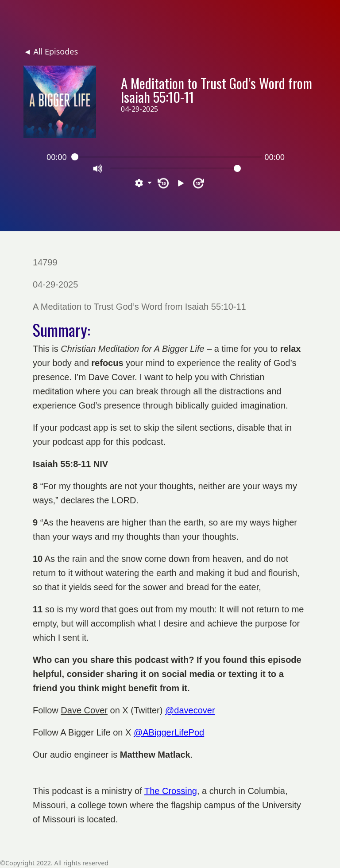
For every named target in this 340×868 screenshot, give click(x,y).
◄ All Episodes (51, 51)
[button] (143, 183)
